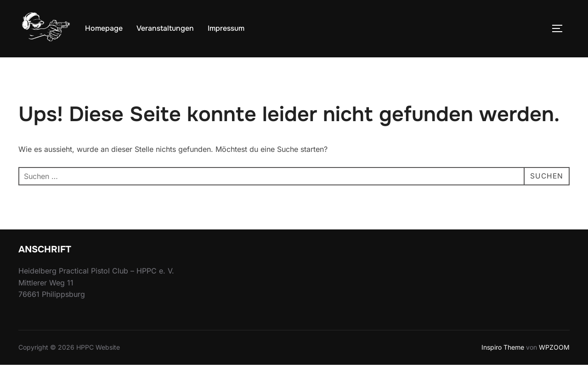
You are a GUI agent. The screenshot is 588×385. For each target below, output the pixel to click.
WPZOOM (554, 368)
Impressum (226, 28)
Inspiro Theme (503, 368)
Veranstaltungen (165, 28)
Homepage (104, 28)
